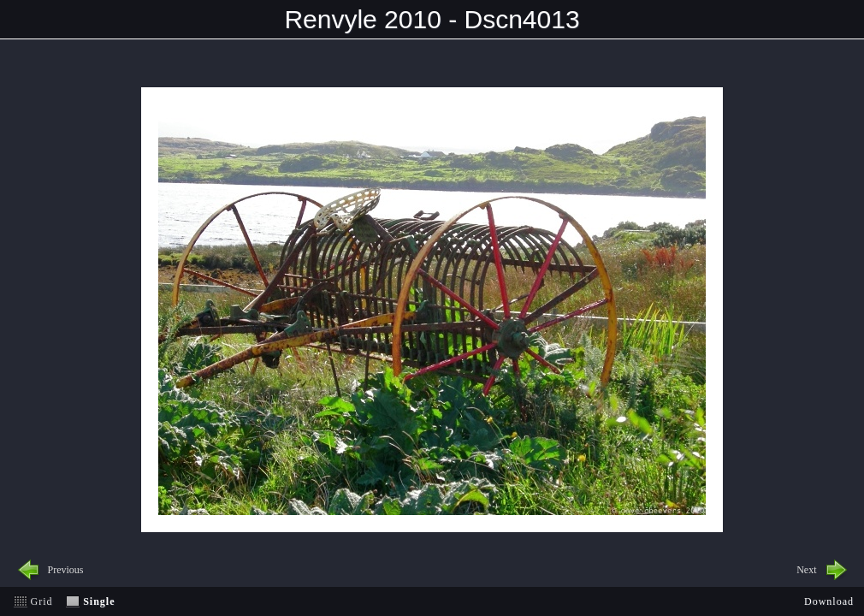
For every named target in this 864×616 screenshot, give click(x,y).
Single (99, 601)
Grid (42, 601)
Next (806, 570)
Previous (66, 570)
